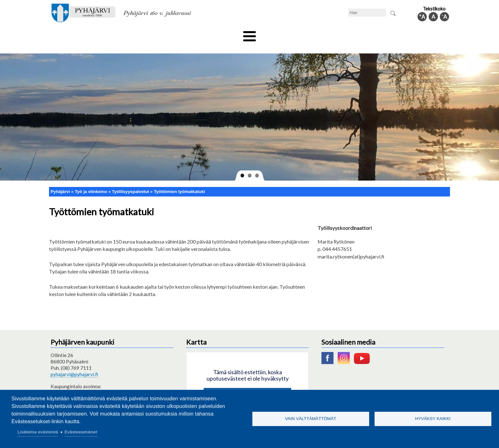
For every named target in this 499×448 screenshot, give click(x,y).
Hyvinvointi (250, 34)
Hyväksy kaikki (433, 419)
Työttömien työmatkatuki (179, 181)
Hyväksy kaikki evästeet (247, 385)
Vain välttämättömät (310, 419)
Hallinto (358, 34)
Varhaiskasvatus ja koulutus (161, 34)
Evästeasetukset (81, 432)
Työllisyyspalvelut (131, 181)
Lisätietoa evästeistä (38, 432)
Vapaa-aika (214, 34)
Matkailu (284, 34)
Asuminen (109, 34)
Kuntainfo (390, 34)
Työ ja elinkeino (321, 34)
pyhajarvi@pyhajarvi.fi (74, 363)
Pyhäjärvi (60, 181)
